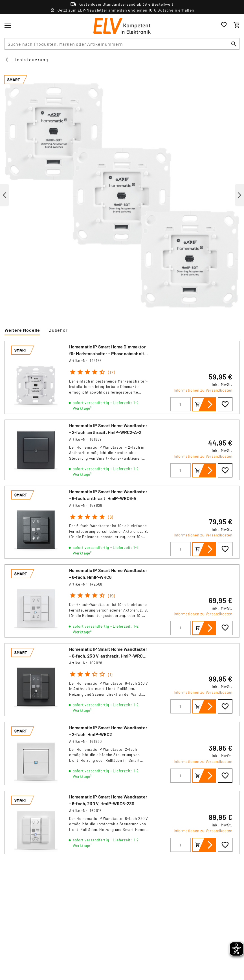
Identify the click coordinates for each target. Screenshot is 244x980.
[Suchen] (234, 44)
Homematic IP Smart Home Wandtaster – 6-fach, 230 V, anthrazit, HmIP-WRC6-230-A (108, 656)
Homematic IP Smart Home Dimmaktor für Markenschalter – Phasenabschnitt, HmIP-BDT (108, 353)
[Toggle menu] (8, 25)
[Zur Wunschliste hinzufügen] (225, 404)
